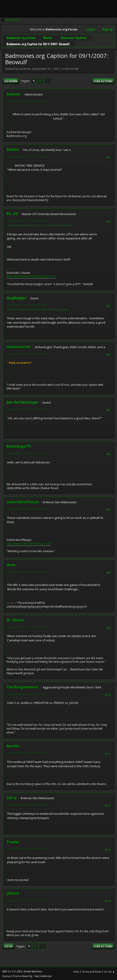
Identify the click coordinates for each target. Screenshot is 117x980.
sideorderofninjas (23, 501)
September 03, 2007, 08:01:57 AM (26, 571)
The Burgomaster (23, 686)
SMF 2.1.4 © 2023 (12, 971)
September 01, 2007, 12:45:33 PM (26, 304)
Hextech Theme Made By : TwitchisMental (27, 975)
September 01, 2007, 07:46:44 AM (26, 101)
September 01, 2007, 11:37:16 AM (26, 156)
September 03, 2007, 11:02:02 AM (26, 627)
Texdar (13, 841)
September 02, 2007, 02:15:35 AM (26, 453)
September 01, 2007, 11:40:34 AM (26, 220)
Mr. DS (12, 213)
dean (11, 564)
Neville (13, 745)
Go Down (11, 81)
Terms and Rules (92, 971)
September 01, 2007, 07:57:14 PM (26, 353)
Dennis (13, 149)
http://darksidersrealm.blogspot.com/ (31, 276)
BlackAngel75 (19, 446)
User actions (103, 81)
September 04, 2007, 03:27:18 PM (26, 804)
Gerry (12, 797)
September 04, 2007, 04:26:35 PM (26, 848)
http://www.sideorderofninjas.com (29, 543)
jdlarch (13, 893)
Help (76, 971)
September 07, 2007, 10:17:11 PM (26, 900)
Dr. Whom (15, 619)
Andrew (14, 93)
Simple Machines (33, 971)
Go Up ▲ (109, 971)
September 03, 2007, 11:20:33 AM (26, 693)
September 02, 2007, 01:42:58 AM (26, 409)
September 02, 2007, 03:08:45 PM (26, 508)
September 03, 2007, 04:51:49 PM (26, 752)
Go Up (8, 946)
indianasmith (19, 346)
